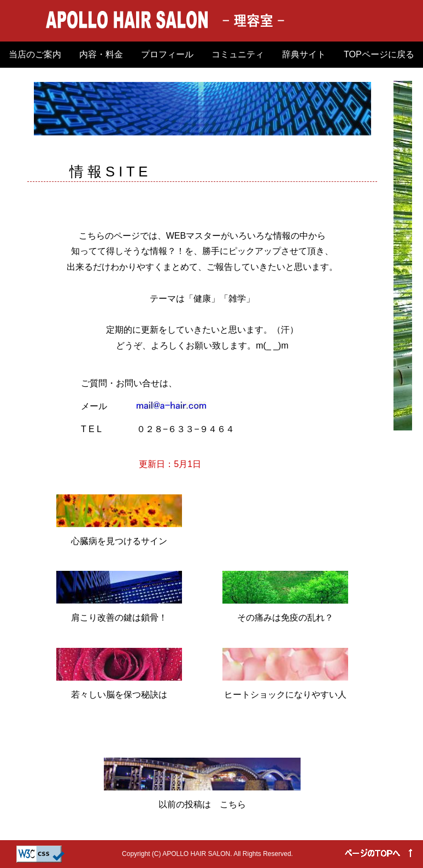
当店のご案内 (35, 54)
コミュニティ (238, 54)
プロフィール (167, 54)
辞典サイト (304, 54)
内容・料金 (101, 54)
